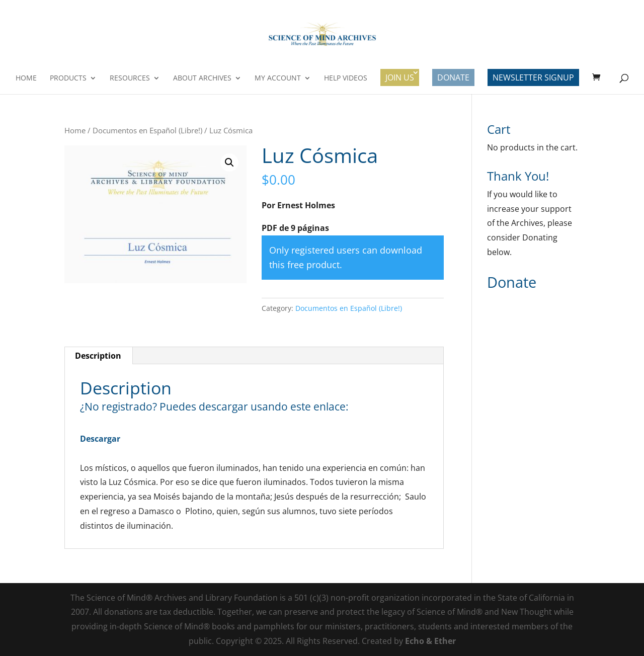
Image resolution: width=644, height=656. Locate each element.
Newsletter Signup (533, 77)
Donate (453, 77)
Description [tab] (98, 356)
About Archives (202, 78)
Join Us (400, 77)
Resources (130, 78)
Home (26, 78)
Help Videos (346, 78)
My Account (278, 78)
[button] (229, 162)
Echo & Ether (430, 641)
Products (68, 78)
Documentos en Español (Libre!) (147, 130)
